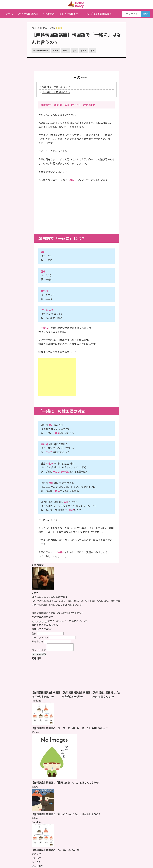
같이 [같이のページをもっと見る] (74, 50)
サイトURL (38, 641)
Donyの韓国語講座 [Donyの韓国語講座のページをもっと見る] (41, 50)
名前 (34, 633)
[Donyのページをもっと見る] (43, 589)
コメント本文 (39, 651)
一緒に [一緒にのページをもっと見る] (65, 50)
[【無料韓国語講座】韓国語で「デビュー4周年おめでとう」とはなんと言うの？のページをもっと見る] (76, 677)
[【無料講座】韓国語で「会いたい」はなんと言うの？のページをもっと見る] (106, 677)
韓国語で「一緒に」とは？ (56, 86)
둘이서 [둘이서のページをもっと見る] (83, 50)
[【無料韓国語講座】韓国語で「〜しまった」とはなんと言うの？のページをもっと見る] (47, 677)
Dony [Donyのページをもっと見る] (35, 593)
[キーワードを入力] (131, 14)
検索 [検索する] (145, 14)
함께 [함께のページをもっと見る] (92, 50)
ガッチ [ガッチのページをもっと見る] (56, 50)
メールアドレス (40, 637)
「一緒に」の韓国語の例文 (56, 92)
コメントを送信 (39, 656)
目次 (76, 77)
